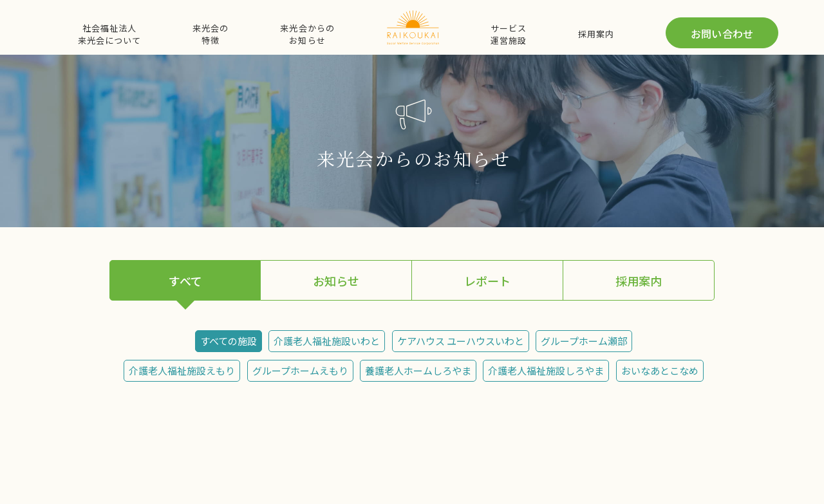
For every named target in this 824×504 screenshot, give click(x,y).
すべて (185, 281)
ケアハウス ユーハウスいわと (461, 341)
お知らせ (336, 281)
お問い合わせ (722, 33)
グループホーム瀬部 (584, 341)
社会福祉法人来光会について (109, 34)
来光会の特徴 (211, 34)
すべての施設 (229, 341)
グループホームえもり (300, 370)
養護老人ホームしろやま (418, 370)
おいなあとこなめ (660, 370)
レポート (487, 281)
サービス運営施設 (509, 34)
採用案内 (596, 34)
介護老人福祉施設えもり (182, 370)
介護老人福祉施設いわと (327, 341)
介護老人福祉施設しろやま (546, 370)
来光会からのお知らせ (307, 34)
